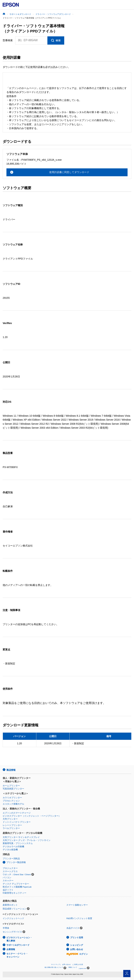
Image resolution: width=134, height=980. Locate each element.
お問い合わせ (77, 949)
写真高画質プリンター (13, 789)
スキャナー (8, 881)
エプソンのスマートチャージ (17, 813)
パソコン (7, 878)
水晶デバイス (73, 928)
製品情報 (11, 770)
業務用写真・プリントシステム (18, 843)
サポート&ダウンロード (18, 945)
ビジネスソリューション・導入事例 (19, 939)
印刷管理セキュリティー (14, 893)
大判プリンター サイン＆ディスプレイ (21, 837)
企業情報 (11, 949)
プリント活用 (77, 938)
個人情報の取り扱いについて (55, 968)
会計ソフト (8, 890)
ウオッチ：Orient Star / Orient (17, 874)
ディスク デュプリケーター (16, 884)
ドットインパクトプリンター (17, 822)
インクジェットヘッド (13, 918)
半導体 (6, 928)
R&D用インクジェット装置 (79, 918)
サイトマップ (55, 965)
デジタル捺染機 (10, 850)
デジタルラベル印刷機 (13, 847)
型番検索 (8, 40)
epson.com (83, 968)
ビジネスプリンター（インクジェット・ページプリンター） (32, 816)
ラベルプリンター (11, 828)
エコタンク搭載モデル (13, 804)
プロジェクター (10, 868)
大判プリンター (10, 819)
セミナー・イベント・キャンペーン (17, 955)
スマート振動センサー (77, 905)
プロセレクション (11, 801)
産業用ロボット (10, 905)
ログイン (77, 954)
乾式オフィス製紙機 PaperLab (17, 887)
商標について (73, 967)
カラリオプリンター (12, 798)
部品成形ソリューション (14, 909)
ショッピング (77, 945)
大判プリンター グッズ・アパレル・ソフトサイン (27, 840)
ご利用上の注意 (78, 965)
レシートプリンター (12, 825)
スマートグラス (10, 871)
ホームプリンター (11, 786)
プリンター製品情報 (16, 862)
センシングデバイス (12, 932)
